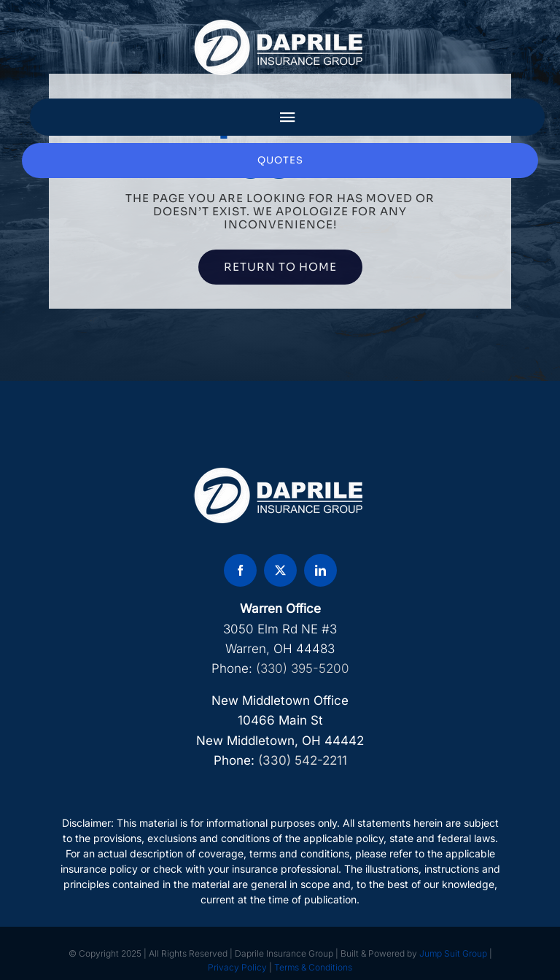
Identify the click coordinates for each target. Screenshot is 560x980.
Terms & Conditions (313, 967)
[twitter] (280, 570)
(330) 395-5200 (303, 668)
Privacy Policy (237, 967)
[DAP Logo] (280, 24)
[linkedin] (320, 570)
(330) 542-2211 (303, 760)
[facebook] (240, 570)
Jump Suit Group (453, 953)
